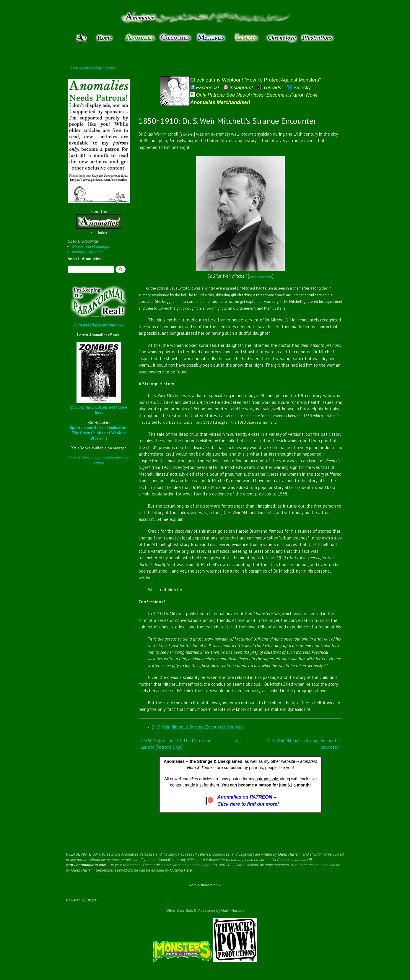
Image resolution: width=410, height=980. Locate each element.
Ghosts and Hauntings (90, 247)
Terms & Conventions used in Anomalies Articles (99, 460)
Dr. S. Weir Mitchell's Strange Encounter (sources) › (304, 744)
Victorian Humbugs (88, 252)
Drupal (92, 900)
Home (73, 68)
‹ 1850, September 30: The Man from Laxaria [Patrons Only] (175, 744)
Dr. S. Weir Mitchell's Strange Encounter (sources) (198, 727)
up (238, 741)
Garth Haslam (289, 854)
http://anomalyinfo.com (86, 865)
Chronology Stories (99, 68)
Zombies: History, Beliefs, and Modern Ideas (99, 410)
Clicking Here (181, 870)
